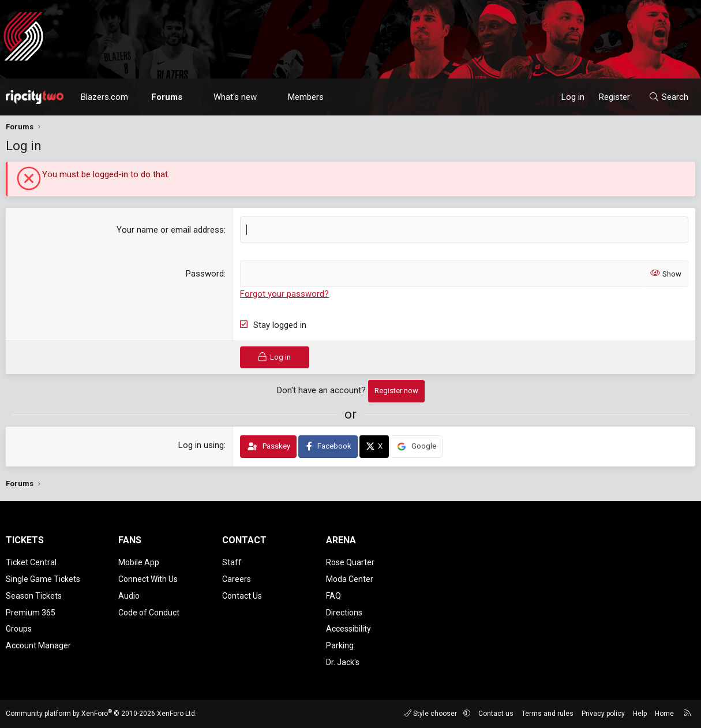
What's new (235, 97)
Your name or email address (170, 230)
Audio (129, 596)
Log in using (201, 445)
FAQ (333, 596)
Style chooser (432, 714)
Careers (237, 579)
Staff (232, 562)
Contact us (496, 714)
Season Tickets (34, 596)
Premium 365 (31, 613)
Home (664, 714)
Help (640, 714)
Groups (19, 629)
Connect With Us (148, 579)
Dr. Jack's (343, 662)
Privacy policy (603, 714)
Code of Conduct (149, 613)
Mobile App (139, 562)
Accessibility (348, 629)
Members (306, 97)
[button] (193, 97)
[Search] (668, 97)
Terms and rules (548, 714)
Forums (167, 97)
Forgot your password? (284, 294)
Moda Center (350, 579)
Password (205, 274)
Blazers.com (104, 97)
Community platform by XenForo (101, 714)
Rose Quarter (350, 562)
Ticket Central (31, 562)
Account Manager (38, 645)
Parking (340, 645)
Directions (344, 613)
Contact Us (242, 596)
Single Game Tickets (43, 579)
